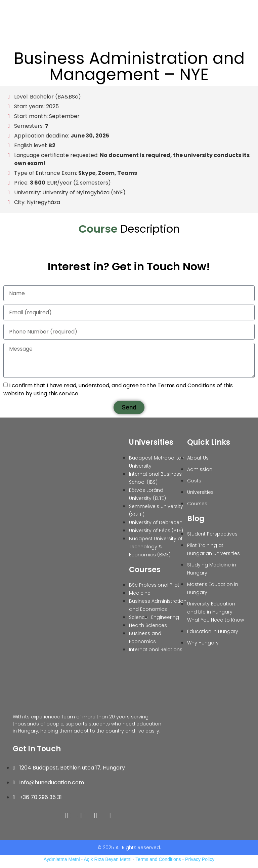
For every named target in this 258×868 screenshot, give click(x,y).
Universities (151, 442)
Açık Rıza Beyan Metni (107, 859)
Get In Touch (37, 749)
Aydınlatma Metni (62, 859)
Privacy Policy (200, 859)
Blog (196, 519)
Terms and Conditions (158, 859)
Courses (145, 570)
